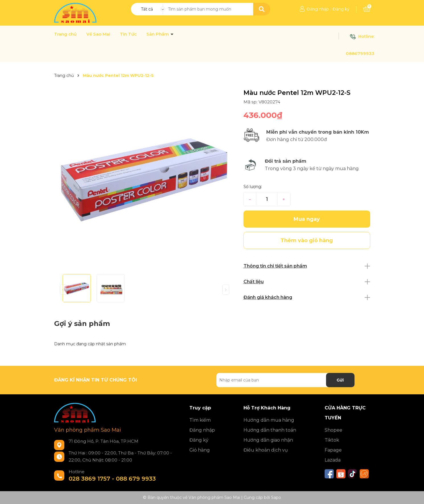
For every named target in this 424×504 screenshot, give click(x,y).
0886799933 (360, 53)
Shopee (333, 430)
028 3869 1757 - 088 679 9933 (112, 479)
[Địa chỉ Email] (285, 380)
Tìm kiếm (200, 420)
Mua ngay (307, 219)
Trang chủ (65, 34)
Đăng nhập (318, 9)
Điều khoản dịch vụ (266, 450)
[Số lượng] (267, 199)
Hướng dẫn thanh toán (270, 430)
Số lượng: (253, 187)
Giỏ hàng (200, 450)
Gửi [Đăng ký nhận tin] (340, 380)
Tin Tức (128, 34)
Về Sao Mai (98, 34)
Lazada (333, 460)
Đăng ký (341, 9)
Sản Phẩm (158, 34)
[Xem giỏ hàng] (367, 9)
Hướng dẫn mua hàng (269, 420)
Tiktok (332, 440)
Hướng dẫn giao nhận (268, 440)
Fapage (333, 450)
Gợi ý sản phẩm (82, 324)
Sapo (276, 497)
